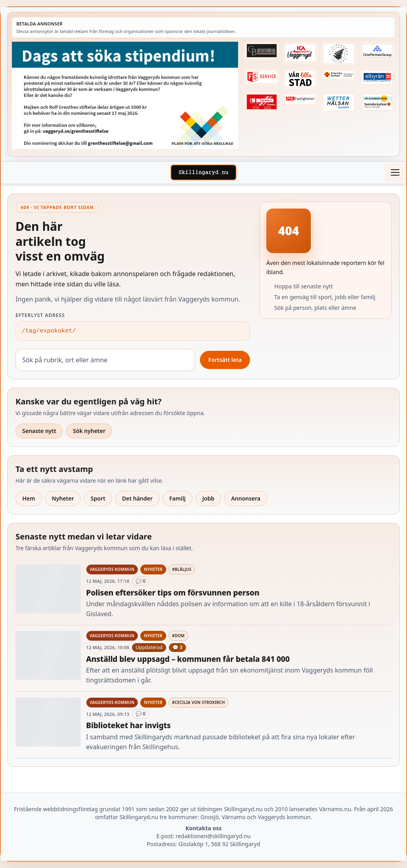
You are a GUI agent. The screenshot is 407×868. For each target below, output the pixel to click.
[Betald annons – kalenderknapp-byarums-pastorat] (378, 102)
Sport (98, 498)
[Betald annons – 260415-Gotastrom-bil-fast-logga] (262, 51)
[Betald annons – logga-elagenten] (262, 102)
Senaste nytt (39, 431)
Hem (29, 498)
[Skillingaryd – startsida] (203, 172)
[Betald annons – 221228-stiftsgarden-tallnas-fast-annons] (339, 54)
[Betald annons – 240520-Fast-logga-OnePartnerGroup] (378, 51)
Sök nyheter (89, 431)
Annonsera (246, 498)
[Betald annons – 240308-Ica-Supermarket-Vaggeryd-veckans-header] (300, 53)
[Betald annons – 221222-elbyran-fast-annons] (378, 77)
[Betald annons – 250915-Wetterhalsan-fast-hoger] (339, 102)
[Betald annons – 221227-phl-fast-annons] (300, 99)
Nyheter (63, 498)
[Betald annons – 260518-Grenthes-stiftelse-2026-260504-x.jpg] (125, 95)
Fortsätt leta (225, 360)
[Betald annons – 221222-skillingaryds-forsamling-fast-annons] (339, 75)
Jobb (208, 498)
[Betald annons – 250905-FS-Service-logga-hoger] (262, 77)
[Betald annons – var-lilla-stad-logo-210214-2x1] (300, 79)
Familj (177, 498)
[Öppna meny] (395, 172)
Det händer (137, 498)
